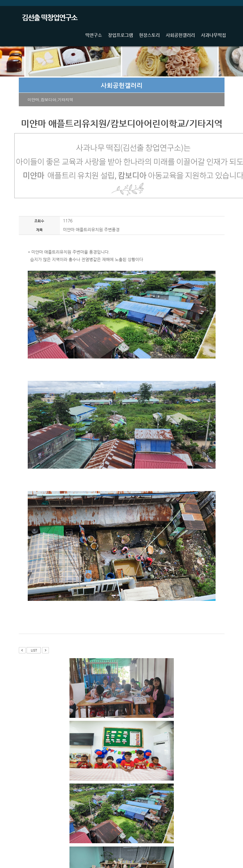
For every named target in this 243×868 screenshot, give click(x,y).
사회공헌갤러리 (180, 35)
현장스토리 (149, 35)
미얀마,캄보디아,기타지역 (51, 100)
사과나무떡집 (213, 35)
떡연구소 (94, 35)
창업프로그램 (120, 35)
